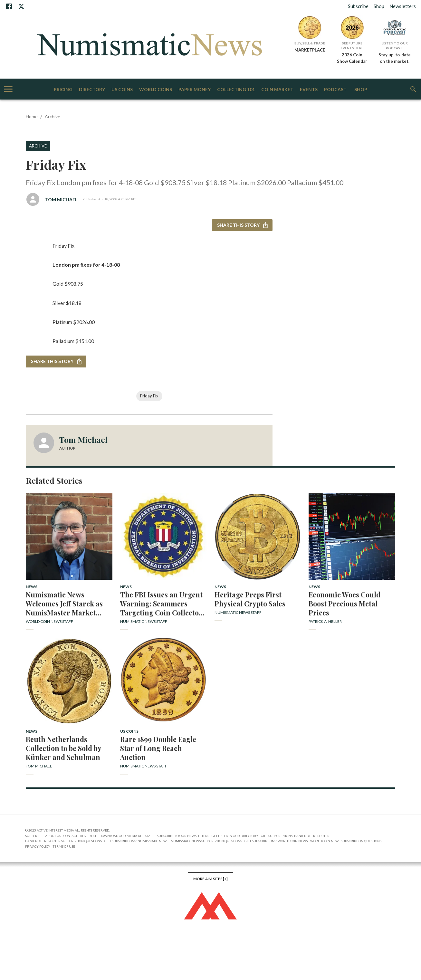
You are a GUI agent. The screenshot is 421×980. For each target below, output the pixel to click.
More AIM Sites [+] (210, 879)
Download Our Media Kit (121, 836)
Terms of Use (64, 846)
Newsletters (403, 6)
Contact (70, 836)
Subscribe (358, 6)
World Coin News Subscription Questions (346, 841)
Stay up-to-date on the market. (395, 58)
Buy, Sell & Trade (310, 43)
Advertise (88, 836)
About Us (53, 836)
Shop (379, 6)
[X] (21, 6)
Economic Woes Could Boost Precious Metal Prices (344, 604)
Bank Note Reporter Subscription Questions (63, 841)
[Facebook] (9, 6)
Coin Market (277, 90)
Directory (92, 90)
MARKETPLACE (310, 50)
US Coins (122, 90)
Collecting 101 (236, 90)
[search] (413, 89)
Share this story (242, 225)
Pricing (63, 90)
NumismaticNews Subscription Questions (206, 841)
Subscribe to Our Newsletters (183, 836)
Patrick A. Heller (325, 621)
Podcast (335, 90)
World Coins (156, 90)
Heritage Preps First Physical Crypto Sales (250, 599)
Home (32, 116)
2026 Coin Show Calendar (352, 58)
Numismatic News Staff (144, 621)
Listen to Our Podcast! (395, 46)
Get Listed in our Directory (235, 836)
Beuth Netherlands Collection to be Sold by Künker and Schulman (63, 748)
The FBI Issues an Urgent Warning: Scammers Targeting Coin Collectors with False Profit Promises (163, 604)
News (32, 587)
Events (309, 90)
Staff (150, 836)
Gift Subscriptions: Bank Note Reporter (295, 836)
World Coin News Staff (49, 621)
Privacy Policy (38, 846)
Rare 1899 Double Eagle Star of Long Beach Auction (158, 748)
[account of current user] (8, 89)
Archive (53, 116)
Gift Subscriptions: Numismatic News (136, 841)
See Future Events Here (352, 46)
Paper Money (195, 90)
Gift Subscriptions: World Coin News (276, 841)
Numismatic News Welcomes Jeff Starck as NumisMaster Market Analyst (64, 604)
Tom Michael (61, 200)
